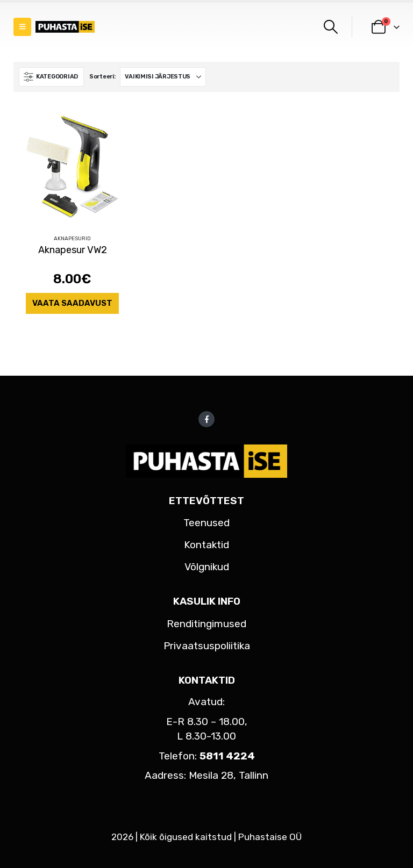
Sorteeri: (102, 77)
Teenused (206, 523)
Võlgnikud (207, 567)
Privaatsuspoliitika (207, 646)
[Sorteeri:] (163, 77)
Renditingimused (206, 624)
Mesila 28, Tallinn (229, 775)
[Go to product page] (72, 167)
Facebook (206, 419)
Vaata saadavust (72, 303)
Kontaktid (206, 545)
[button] (22, 27)
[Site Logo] (65, 27)
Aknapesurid (72, 239)
